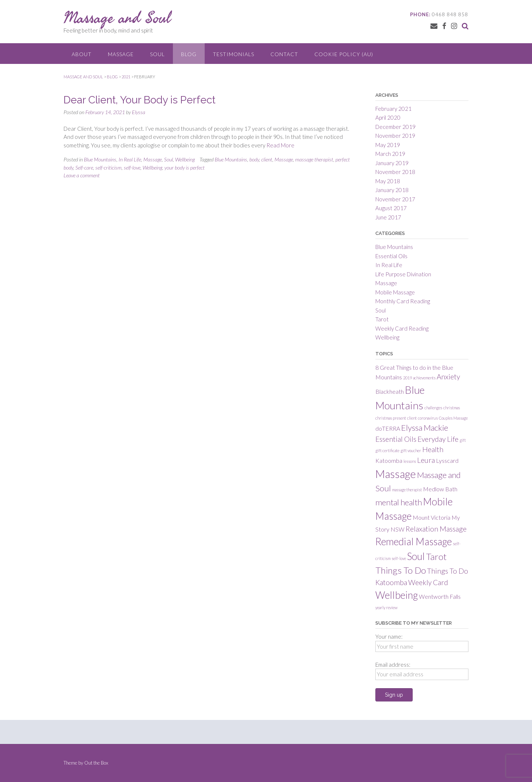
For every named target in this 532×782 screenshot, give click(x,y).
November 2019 (395, 136)
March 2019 (390, 154)
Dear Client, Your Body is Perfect (139, 100)
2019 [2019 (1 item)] (407, 378)
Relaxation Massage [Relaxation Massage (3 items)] (436, 529)
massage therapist (314, 159)
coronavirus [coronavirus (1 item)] (428, 418)
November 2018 (395, 172)
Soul (157, 54)
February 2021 (393, 109)
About (82, 54)
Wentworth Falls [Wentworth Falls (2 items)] (440, 596)
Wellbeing (185, 159)
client (267, 159)
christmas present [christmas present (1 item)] (391, 418)
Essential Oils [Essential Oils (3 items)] (396, 439)
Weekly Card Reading (402, 328)
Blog (189, 54)
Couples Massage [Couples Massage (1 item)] (453, 418)
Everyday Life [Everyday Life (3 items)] (438, 439)
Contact (284, 54)
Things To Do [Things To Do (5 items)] (401, 570)
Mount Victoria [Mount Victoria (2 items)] (432, 517)
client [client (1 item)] (412, 418)
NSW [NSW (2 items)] (398, 529)
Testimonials (233, 54)
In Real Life (130, 159)
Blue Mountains (100, 159)
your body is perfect (185, 168)
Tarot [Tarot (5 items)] (436, 556)
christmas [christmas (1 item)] (452, 408)
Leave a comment (82, 175)
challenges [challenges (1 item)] (433, 408)
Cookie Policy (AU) (344, 54)
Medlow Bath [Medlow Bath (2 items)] (440, 489)
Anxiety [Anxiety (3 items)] (448, 377)
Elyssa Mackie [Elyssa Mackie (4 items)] (425, 428)
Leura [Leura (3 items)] (426, 460)
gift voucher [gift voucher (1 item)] (411, 450)
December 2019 (395, 127)
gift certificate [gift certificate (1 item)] (387, 450)
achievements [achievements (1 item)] (424, 378)
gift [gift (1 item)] (463, 440)
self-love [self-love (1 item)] (399, 558)
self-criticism (108, 168)
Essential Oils (391, 256)
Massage (121, 54)
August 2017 (391, 208)
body (254, 159)
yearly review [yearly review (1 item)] (386, 607)
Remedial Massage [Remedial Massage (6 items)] (414, 542)
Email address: (393, 665)
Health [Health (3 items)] (433, 449)
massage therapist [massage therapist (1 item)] (407, 490)
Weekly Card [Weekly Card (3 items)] (428, 582)
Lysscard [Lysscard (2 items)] (447, 460)
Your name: (389, 636)
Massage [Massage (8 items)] (396, 474)
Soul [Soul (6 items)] (416, 556)
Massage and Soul (117, 17)
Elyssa (139, 112)
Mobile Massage (395, 292)
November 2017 (395, 199)
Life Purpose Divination (403, 274)
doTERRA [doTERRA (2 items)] (388, 428)
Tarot (382, 319)
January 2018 (392, 190)
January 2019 (392, 163)
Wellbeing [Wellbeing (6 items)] (397, 595)
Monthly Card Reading (403, 301)
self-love (132, 168)
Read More (280, 145)
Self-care (84, 168)
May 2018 (388, 181)
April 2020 (388, 117)
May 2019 (388, 145)
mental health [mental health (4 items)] (399, 502)
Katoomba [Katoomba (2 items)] (389, 460)
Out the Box (96, 763)
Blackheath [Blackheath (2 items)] (390, 391)
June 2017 (388, 217)
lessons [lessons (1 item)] (410, 461)
